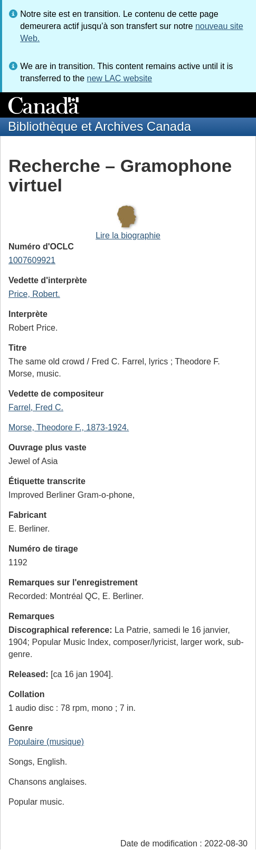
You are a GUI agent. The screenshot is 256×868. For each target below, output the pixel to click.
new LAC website (119, 78)
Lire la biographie (128, 235)
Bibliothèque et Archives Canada (99, 126)
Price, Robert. (34, 294)
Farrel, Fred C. (36, 407)
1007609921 (32, 260)
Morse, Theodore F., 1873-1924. (69, 427)
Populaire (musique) (46, 742)
